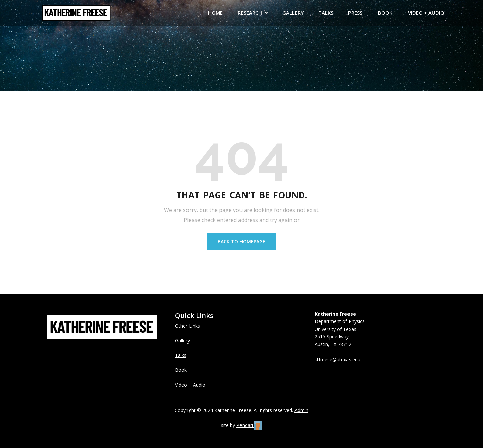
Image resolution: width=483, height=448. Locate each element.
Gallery (182, 340)
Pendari (249, 425)
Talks (181, 355)
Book (181, 370)
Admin (301, 410)
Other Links (187, 326)
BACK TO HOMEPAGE (241, 241)
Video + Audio (190, 385)
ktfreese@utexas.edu (337, 360)
